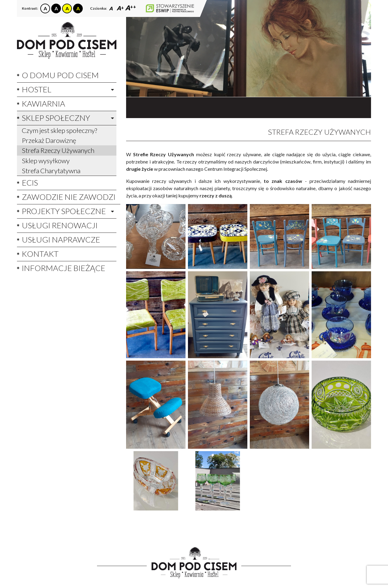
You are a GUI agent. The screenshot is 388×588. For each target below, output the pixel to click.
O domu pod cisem (60, 75)
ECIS (30, 183)
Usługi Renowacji (60, 225)
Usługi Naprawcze (61, 239)
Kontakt (40, 254)
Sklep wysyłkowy (46, 161)
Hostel (37, 89)
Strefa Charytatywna (51, 171)
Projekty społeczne (64, 211)
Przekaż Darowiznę (49, 140)
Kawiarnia (43, 104)
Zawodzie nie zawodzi (69, 197)
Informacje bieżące (64, 268)
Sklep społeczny (56, 118)
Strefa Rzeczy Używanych (58, 150)
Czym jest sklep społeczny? (59, 130)
